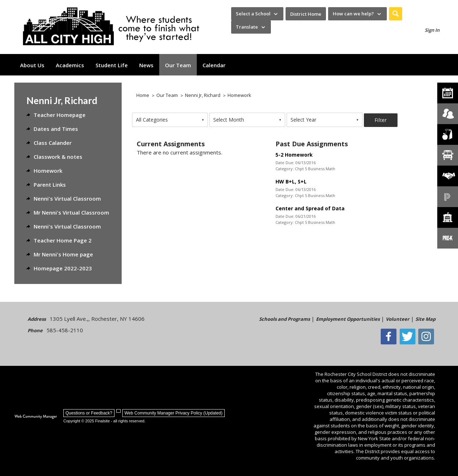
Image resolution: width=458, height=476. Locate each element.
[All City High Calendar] (448, 93)
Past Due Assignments (312, 144)
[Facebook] (391, 337)
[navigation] (257, 14)
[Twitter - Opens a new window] (409, 337)
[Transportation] (448, 155)
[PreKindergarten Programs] (448, 238)
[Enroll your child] (448, 114)
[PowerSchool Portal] (448, 197)
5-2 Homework (294, 155)
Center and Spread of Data (310, 208)
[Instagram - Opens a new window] (428, 337)
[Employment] (448, 176)
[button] (396, 14)
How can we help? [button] (353, 14)
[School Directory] (448, 217)
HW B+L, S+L (291, 181)
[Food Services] (448, 134)
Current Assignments (171, 144)
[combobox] (170, 120)
